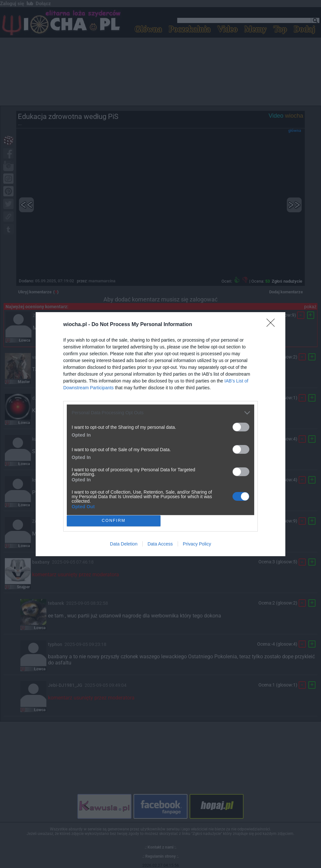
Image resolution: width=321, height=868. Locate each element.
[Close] (273, 325)
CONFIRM (114, 520)
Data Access (160, 544)
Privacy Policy (197, 544)
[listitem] (160, 413)
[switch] (241, 427)
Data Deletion (124, 544)
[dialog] (160, 434)
